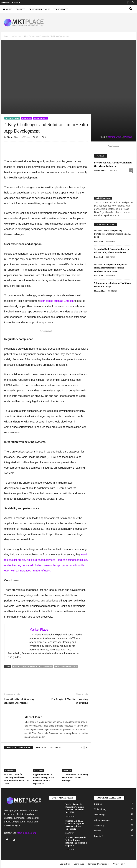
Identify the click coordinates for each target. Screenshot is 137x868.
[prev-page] (82, 748)
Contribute (5, 3)
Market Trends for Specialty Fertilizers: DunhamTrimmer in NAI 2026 (112, 234)
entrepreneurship (102, 820)
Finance (98, 831)
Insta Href (98, 242)
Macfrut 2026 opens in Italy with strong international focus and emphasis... (76, 841)
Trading (7, 9)
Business (27, 118)
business (20, 9)
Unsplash (128, 137)
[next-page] (86, 748)
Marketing (99, 825)
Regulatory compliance (66, 666)
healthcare (40, 118)
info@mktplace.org (26, 833)
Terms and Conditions (98, 864)
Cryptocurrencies (39, 9)
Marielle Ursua (115, 137)
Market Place (13, 137)
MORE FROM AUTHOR (48, 748)
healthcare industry (32, 666)
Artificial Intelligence (103, 198)
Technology (61, 9)
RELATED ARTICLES (19, 748)
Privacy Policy (119, 864)
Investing (98, 836)
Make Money (100, 809)
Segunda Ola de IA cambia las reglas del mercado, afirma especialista (75, 825)
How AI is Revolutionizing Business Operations (19, 701)
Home (6, 36)
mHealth (48, 666)
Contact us (16, 3)
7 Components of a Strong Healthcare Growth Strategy (75, 778)
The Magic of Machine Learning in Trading (69, 701)
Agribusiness (10, 770)
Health (16, 666)
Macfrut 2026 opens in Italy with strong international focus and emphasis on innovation (110, 268)
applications (16, 36)
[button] (131, 9)
